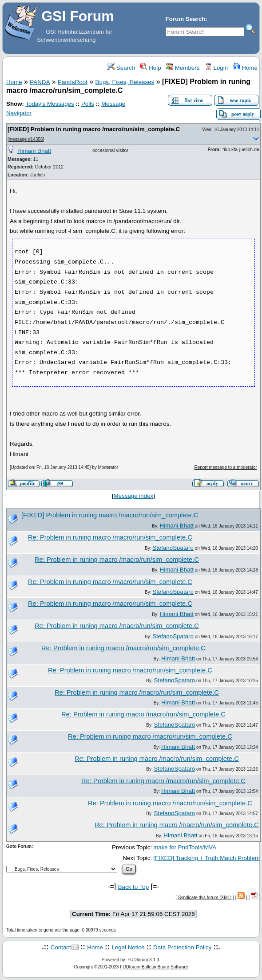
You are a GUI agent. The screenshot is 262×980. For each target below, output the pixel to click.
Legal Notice (128, 947)
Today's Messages (50, 104)
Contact (61, 947)
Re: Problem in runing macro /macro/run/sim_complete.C (110, 537)
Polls (88, 104)
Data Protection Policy (182, 947)
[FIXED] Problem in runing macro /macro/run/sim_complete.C (94, 129)
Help (150, 68)
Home (245, 68)
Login (216, 68)
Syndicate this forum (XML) (205, 898)
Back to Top (133, 887)
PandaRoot (73, 82)
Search (121, 68)
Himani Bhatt (34, 151)
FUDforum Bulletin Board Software (154, 967)
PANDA (40, 82)
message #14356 (26, 139)
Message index (134, 496)
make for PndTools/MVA (185, 847)
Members (183, 68)
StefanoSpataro (173, 548)
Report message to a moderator (226, 467)
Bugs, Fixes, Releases (125, 82)
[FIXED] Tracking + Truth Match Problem (206, 858)
